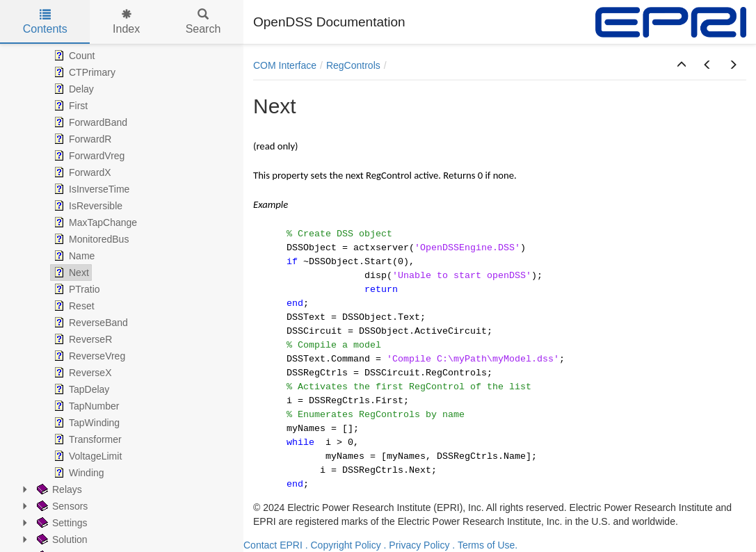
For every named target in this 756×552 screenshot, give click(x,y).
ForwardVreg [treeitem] (88, 156)
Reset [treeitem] (73, 306)
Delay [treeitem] (72, 89)
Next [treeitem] (70, 273)
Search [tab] (203, 22)
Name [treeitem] (73, 256)
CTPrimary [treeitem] (83, 72)
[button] (682, 65)
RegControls (353, 65)
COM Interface (285, 65)
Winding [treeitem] (78, 473)
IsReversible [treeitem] (87, 206)
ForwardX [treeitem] (81, 172)
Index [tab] (126, 22)
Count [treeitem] (73, 56)
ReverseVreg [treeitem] (88, 356)
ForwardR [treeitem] (81, 139)
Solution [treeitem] (61, 539)
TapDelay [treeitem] (80, 389)
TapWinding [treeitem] (85, 423)
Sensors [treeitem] (61, 506)
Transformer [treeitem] (86, 439)
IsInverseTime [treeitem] (90, 189)
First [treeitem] (69, 106)
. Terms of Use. (485, 545)
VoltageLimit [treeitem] (86, 456)
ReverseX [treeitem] (81, 373)
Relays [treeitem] (58, 489)
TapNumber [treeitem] (85, 406)
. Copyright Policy (343, 545)
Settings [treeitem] (61, 523)
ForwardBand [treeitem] (89, 122)
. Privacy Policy (417, 545)
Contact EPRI (273, 545)
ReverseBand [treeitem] (89, 323)
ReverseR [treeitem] (81, 339)
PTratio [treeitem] (75, 289)
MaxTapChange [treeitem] (94, 222)
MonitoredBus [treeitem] (90, 239)
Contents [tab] (45, 22)
